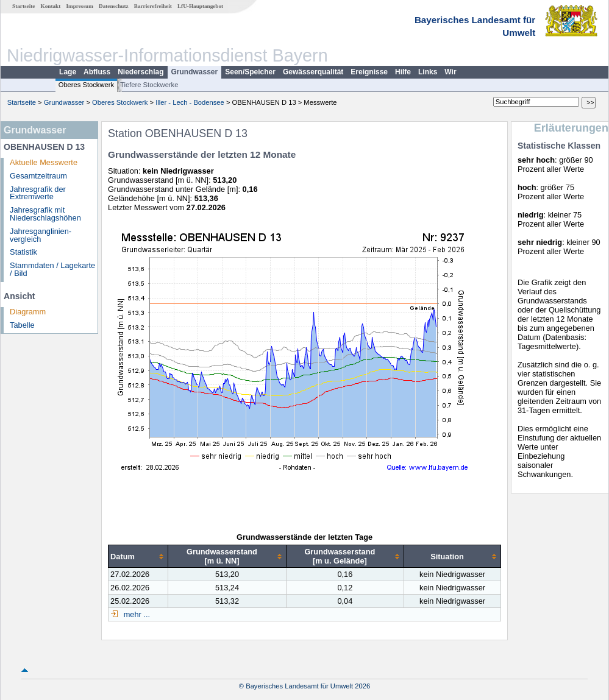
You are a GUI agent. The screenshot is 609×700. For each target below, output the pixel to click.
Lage (68, 72)
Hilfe (403, 72)
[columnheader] (138, 557)
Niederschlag (141, 72)
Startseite (23, 6)
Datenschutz (114, 6)
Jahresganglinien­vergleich (41, 235)
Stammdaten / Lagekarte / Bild (52, 269)
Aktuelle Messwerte (44, 162)
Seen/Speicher (250, 72)
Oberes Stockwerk (86, 85)
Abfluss (97, 72)
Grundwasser (195, 72)
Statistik (23, 252)
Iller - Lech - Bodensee (190, 102)
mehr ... (136, 614)
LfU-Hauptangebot (200, 6)
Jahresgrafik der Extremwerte (38, 193)
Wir (450, 72)
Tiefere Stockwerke (149, 85)
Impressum (80, 6)
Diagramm (28, 312)
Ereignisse (369, 72)
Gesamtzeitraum (38, 176)
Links (428, 72)
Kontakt (51, 6)
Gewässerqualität (313, 72)
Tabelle (22, 325)
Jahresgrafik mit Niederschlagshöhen (45, 214)
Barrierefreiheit (153, 6)
